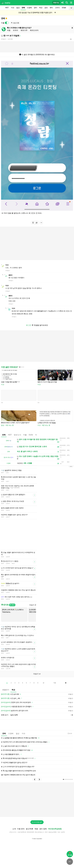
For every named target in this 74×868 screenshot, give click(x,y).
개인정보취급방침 (55, 835)
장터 (35, 8)
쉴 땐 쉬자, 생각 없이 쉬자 (15, 717)
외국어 (15, 30)
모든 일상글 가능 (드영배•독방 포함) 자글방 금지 (35, 13)
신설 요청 (15, 23)
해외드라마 (34, 30)
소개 (14, 835)
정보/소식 (17, 438)
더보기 (33, 611)
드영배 (29, 8)
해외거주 (24, 30)
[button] (35, 786)
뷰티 (51, 8)
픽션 (41, 8)
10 (43, 689)
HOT (7, 8)
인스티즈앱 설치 (37, 829)
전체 (4, 438)
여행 (9, 30)
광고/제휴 (29, 835)
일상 (18, 8)
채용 (36, 835)
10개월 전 (4, 39)
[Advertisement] (37, 348)
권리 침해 (43, 835)
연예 (23, 8)
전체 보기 (5, 721)
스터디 (57, 8)
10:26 (70, 740)
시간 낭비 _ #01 (12, 705)
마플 (25, 438)
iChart (64, 8)
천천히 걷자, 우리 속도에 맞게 (17, 709)
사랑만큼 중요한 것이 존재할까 (17, 713)
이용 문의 (21, 835)
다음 (55, 689)
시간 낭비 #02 (11, 701)
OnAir (31, 438)
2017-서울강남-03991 (51, 839)
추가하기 (12, 611)
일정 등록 (14, 721)
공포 (46, 8)
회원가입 (56, 3)
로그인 (29, 325)
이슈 (13, 8)
